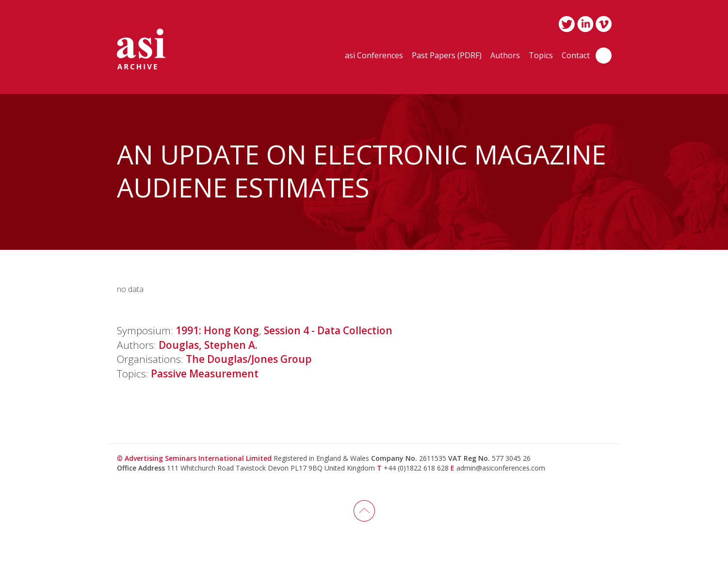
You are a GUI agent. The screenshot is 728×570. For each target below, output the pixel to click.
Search (604, 56)
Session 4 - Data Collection (328, 330)
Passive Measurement (205, 374)
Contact (576, 56)
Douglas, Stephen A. (208, 345)
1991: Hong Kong (217, 330)
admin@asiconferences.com (501, 468)
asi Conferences (374, 56)
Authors (505, 56)
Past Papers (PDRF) (447, 56)
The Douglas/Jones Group (249, 359)
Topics (541, 56)
